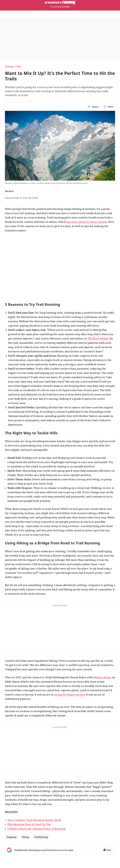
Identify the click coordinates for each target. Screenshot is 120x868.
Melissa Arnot (102, 677)
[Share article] (93, 107)
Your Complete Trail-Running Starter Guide (34, 820)
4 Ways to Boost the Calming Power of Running (36, 829)
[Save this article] (108, 107)
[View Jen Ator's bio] (9, 191)
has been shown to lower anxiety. (87, 222)
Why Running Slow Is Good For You (29, 824)
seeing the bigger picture (69, 695)
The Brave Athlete (98, 339)
